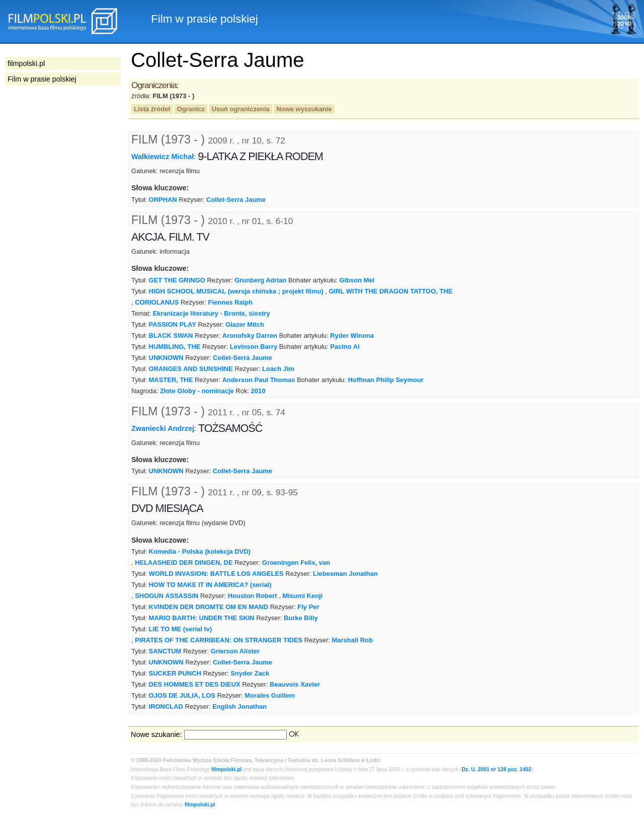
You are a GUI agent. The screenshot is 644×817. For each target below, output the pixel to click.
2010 (258, 391)
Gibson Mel (357, 280)
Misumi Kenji (302, 596)
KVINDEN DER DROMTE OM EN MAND (209, 607)
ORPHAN (163, 200)
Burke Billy (301, 618)
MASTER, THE (171, 380)
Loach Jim (278, 369)
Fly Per (308, 607)
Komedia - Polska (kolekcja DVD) (200, 551)
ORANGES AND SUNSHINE (192, 369)
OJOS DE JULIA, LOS (182, 695)
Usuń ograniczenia (241, 109)
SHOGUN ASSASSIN (167, 596)
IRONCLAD (166, 707)
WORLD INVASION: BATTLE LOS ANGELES (216, 574)
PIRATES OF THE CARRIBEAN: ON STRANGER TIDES (219, 640)
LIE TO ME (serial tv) (181, 629)
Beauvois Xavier (295, 684)
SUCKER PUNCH (175, 673)
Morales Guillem (270, 695)
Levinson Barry (254, 347)
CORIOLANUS (158, 302)
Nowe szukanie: (156, 734)
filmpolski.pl (227, 769)
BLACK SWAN (171, 336)
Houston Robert (253, 596)
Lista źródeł (152, 109)
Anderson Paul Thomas (259, 380)
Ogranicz (191, 109)
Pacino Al (345, 347)
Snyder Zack (250, 673)
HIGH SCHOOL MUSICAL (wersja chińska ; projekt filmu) (236, 291)
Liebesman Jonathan (345, 574)
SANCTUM (165, 651)
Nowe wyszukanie (304, 109)
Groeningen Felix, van (296, 563)
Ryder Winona (352, 336)
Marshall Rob (352, 640)
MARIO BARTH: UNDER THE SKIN (202, 618)
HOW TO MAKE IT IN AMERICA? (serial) (210, 585)
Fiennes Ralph (231, 302)
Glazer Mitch (245, 324)
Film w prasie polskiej (42, 79)
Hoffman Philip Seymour (385, 380)
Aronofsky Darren (250, 336)
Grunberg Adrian (260, 280)
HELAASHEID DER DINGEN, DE (184, 563)
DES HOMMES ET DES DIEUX (195, 684)
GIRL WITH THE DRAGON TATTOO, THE (391, 291)
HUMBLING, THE (175, 347)
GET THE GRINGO (177, 280)
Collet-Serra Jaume (236, 200)
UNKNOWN (166, 358)
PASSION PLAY (173, 324)
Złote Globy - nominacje (197, 391)
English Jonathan (239, 707)
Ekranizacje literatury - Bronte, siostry (211, 313)
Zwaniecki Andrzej (163, 428)
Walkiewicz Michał (163, 157)
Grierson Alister (235, 651)
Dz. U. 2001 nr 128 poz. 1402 (497, 769)
